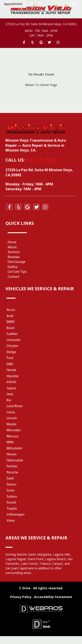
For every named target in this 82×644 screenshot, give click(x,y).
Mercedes (14, 430)
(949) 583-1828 (41, 160)
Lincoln (12, 418)
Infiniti (11, 382)
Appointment (13, 4)
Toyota (12, 508)
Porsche (12, 472)
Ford (10, 358)
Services (14, 252)
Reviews (14, 257)
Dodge (11, 352)
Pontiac (12, 466)
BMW (11, 322)
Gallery (13, 267)
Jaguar (11, 388)
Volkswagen (16, 514)
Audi (10, 316)
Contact (13, 277)
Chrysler (12, 346)
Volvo (11, 520)
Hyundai (13, 376)
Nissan (12, 454)
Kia (9, 400)
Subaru (12, 496)
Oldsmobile (15, 460)
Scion (10, 490)
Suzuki (11, 502)
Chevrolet (14, 340)
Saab (10, 478)
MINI (10, 442)
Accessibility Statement (53, 597)
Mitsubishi (14, 448)
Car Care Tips (17, 272)
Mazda (11, 424)
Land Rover (15, 406)
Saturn (11, 484)
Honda (11, 370)
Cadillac (12, 334)
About (12, 247)
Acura (11, 310)
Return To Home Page (41, 85)
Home (12, 242)
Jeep (10, 394)
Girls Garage (17, 262)
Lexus (11, 412)
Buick (10, 328)
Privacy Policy (21, 597)
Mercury (12, 436)
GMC (10, 364)
